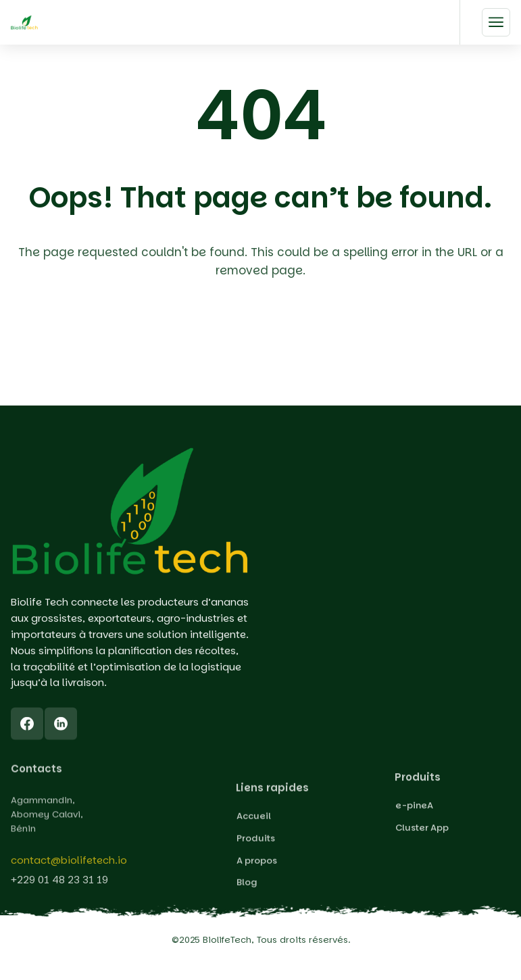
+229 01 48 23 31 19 (59, 886)
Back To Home (264, 348)
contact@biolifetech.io (69, 867)
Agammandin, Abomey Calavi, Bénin (47, 833)
